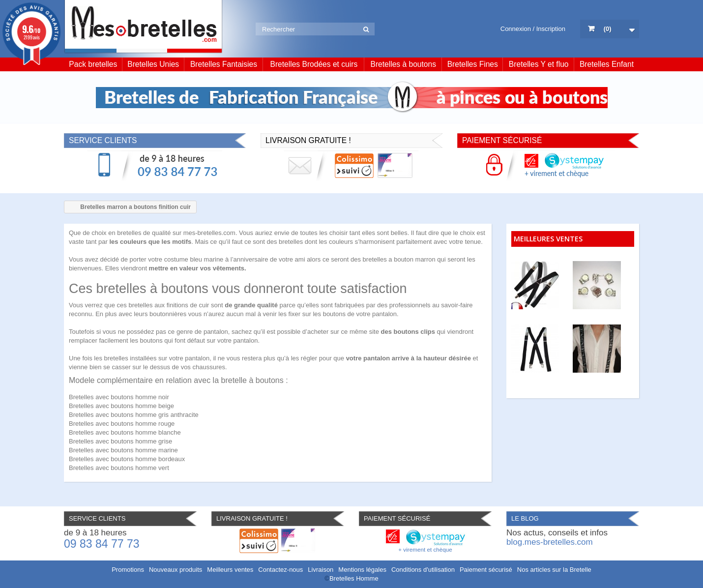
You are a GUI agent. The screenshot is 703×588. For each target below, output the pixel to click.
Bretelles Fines (473, 64)
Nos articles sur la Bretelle (554, 570)
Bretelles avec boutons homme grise (120, 441)
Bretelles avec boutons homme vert (119, 468)
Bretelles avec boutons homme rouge (122, 424)
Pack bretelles (93, 64)
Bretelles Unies (153, 64)
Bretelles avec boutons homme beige (121, 406)
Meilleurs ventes (230, 570)
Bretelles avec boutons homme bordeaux (127, 459)
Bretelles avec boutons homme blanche (125, 432)
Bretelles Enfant (607, 64)
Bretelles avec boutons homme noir (119, 397)
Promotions (128, 570)
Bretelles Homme (354, 578)
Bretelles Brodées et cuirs (314, 64)
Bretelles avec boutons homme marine (123, 450)
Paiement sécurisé (486, 570)
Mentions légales (362, 570)
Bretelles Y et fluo (539, 64)
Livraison (321, 570)
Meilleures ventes (548, 239)
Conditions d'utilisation (423, 570)
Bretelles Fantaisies (224, 64)
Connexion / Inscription (533, 29)
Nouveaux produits (176, 570)
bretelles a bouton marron (399, 259)
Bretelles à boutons (404, 64)
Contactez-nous (280, 570)
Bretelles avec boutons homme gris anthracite (134, 415)
